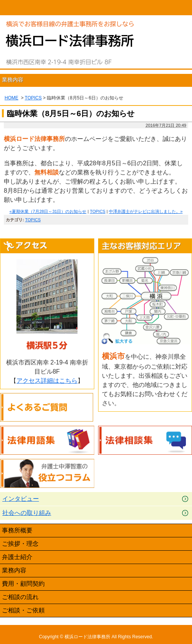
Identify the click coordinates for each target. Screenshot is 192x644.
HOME (24, 8)
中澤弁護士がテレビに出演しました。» (146, 211)
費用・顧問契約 (23, 584)
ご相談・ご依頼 (23, 610)
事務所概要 (17, 530)
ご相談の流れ (20, 597)
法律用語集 (47, 440)
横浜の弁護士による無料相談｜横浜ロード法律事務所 (70, 52)
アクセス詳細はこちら (47, 381)
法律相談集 (145, 440)
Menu (168, 8)
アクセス (47, 246)
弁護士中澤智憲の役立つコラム (47, 474)
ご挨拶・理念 (20, 544)
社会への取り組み (27, 513)
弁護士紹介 (17, 557)
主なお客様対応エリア (145, 246)
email (120, 8)
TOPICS (33, 98)
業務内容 (13, 80)
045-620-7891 (72, 8)
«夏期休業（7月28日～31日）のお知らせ (48, 211)
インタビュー (21, 499)
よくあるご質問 (47, 407)
